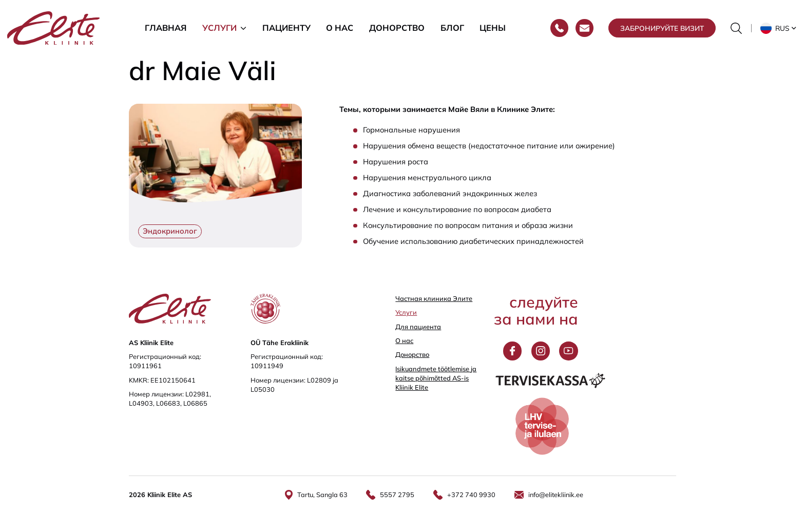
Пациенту (286, 28)
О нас (340, 28)
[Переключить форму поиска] (736, 28)
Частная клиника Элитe (434, 298)
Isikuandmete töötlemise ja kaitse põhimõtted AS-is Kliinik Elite (436, 378)
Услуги (219, 28)
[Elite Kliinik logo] (53, 27)
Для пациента (418, 327)
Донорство (397, 28)
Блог (452, 28)
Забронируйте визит (662, 28)
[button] (779, 28)
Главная (166, 28)
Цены (493, 28)
